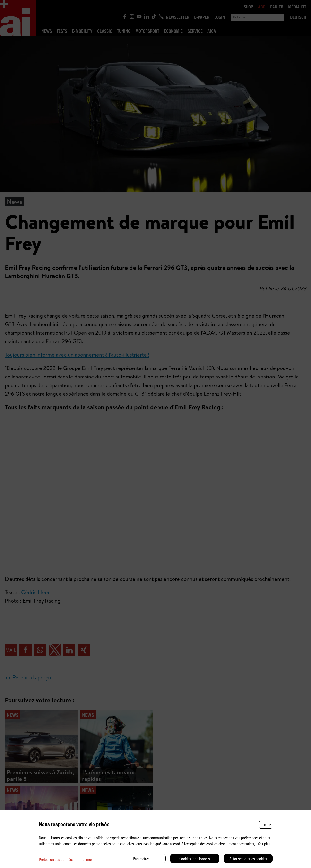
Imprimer (85, 859)
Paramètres (141, 858)
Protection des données (56, 859)
